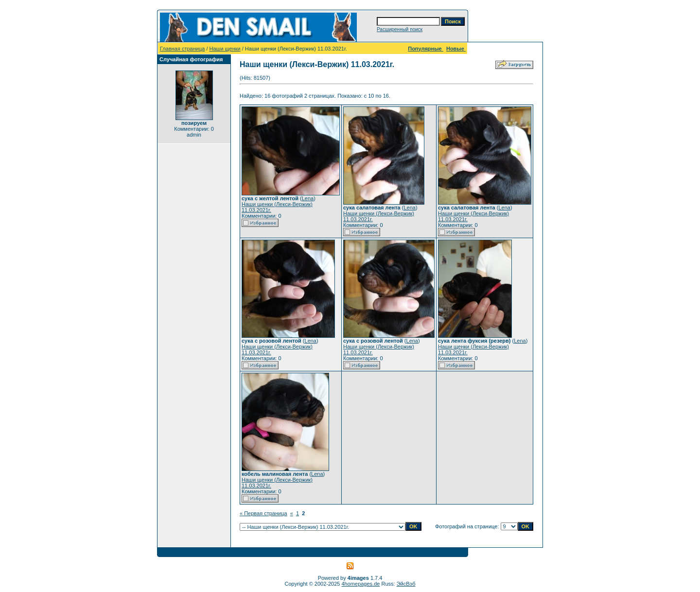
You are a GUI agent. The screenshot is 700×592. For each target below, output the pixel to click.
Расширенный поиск (400, 29)
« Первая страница (263, 513)
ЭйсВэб (406, 584)
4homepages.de (361, 584)
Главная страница (182, 49)
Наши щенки (225, 49)
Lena (308, 198)
